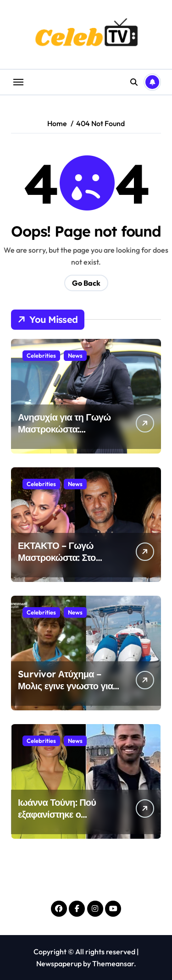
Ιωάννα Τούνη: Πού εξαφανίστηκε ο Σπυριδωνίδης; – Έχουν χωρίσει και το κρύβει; (67, 820)
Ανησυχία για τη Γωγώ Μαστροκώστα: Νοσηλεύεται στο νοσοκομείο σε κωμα (64, 435)
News (75, 355)
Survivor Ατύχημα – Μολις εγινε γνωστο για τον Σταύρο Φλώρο (65, 686)
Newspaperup (59, 963)
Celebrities (41, 355)
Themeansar (113, 963)
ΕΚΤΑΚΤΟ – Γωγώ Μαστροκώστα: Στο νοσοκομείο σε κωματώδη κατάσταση (63, 563)
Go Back (86, 283)
